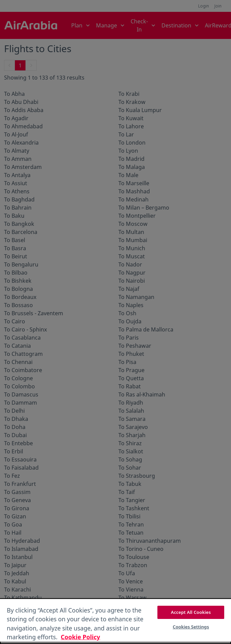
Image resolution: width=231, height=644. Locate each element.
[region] (116, 621)
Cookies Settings (191, 627)
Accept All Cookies (191, 612)
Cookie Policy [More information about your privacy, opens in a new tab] (80, 637)
